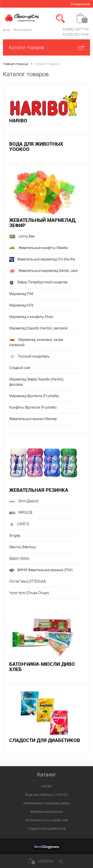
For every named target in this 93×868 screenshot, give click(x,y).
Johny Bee (22, 236)
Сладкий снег (20, 368)
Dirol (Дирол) (24, 501)
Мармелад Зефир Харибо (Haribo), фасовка (37, 382)
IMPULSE (21, 512)
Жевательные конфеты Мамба (39, 248)
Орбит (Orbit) (19, 558)
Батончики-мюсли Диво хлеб (42, 667)
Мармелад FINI (21, 294)
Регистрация (22, 30)
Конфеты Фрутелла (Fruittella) (33, 407)
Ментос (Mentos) (23, 547)
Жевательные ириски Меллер (33, 419)
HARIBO (18, 120)
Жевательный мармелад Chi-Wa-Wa (42, 259)
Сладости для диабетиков (45, 740)
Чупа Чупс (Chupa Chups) (29, 593)
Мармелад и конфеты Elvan (31, 317)
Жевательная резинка (39, 490)
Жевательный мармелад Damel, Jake (43, 271)
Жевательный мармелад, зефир (43, 223)
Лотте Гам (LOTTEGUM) (28, 581)
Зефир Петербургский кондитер (38, 283)
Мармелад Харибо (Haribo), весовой (38, 328)
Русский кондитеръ (29, 356)
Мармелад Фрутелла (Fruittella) (34, 396)
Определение (80, 4)
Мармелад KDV (21, 305)
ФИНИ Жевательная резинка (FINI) (41, 570)
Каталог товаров (46, 47)
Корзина (47, 861)
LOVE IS (19, 524)
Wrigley (15, 536)
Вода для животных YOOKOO (36, 146)
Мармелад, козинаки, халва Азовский (36, 342)
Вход (6, 30)
